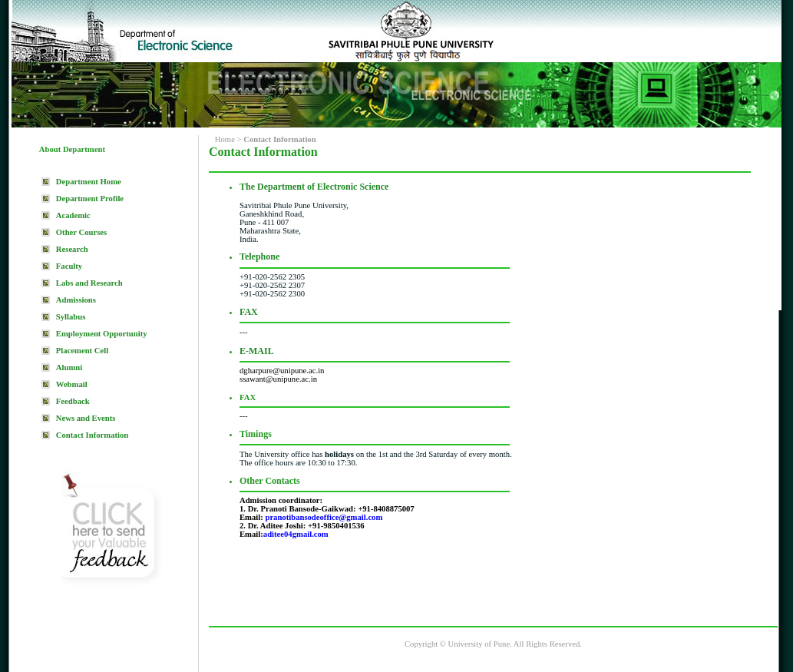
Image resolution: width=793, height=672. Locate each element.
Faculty (69, 266)
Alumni (69, 367)
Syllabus (71, 317)
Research (72, 249)
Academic (73, 215)
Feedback (73, 401)
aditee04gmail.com (296, 534)
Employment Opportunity (102, 334)
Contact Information (92, 435)
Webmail (72, 384)
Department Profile (90, 199)
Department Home (89, 182)
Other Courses (81, 232)
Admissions (76, 300)
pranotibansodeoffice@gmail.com (324, 517)
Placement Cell (82, 351)
